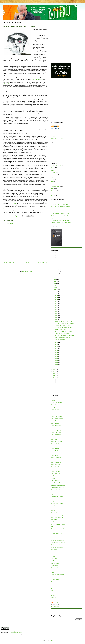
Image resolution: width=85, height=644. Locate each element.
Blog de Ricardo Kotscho (56, 467)
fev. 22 (57, 303)
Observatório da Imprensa (57, 533)
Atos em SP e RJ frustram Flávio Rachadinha (61, 209)
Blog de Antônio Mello (56, 409)
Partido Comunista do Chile (57, 545)
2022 (54, 261)
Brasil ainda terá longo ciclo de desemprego (64, 332)
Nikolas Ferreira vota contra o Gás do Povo (60, 216)
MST (52, 526)
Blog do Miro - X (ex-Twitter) (57, 139)
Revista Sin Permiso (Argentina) (58, 575)
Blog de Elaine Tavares (56, 421)
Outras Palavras (54, 538)
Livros (53, 179)
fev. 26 (57, 295)
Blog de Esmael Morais (56, 425)
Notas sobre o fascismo (60, 340)
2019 (54, 267)
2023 (54, 259)
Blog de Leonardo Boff (56, 435)
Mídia (52, 182)
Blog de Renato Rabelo (56, 462)
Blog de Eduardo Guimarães (57, 419)
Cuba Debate (54, 492)
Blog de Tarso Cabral (56, 471)
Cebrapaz (53, 478)
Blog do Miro (4, 631)
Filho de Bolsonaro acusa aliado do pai (63, 338)
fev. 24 (57, 299)
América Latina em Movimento (58, 403)
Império (53, 177)
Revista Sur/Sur (54, 577)
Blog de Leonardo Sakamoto (57, 437)
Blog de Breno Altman (56, 414)
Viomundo (53, 598)
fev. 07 (57, 354)
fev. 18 (57, 311)
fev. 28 (57, 291)
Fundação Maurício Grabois (57, 504)
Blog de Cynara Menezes (56, 416)
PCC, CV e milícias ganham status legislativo (64, 323)
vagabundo (40, 41)
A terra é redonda (55, 398)
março (55, 287)
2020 (54, 265)
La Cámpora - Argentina (56, 522)
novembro (56, 271)
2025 (54, 255)
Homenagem (54, 175)
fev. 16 (57, 316)
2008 (54, 390)
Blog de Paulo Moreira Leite (57, 460)
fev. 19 (57, 309)
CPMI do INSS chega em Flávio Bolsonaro (60, 220)
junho (55, 281)
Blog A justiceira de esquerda (57, 407)
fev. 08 (57, 352)
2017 (54, 372)
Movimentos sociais (55, 186)
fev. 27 (57, 293)
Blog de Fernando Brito (56, 428)
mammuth (42, 641)
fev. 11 (57, 346)
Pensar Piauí (54, 554)
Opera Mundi (54, 536)
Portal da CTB (54, 556)
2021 (54, 263)
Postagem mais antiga (42, 262)
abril (55, 285)
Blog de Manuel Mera (56, 448)
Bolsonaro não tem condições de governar (64, 327)
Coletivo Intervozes (55, 481)
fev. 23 (57, 301)
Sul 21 (53, 582)
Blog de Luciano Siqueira (57, 444)
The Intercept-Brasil (41, 31)
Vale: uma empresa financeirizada (62, 334)
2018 (54, 370)
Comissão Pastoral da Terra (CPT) (58, 483)
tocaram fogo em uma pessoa (37, 79)
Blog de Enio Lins (55, 423)
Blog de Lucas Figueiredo (57, 442)
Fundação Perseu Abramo (57, 506)
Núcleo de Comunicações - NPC (58, 529)
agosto (56, 277)
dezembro (56, 269)
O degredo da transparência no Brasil (63, 325)
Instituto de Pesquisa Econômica (58, 508)
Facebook (53, 136)
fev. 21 (57, 305)
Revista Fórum (54, 572)
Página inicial (26, 262)
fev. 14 (57, 320)
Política (53, 191)
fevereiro (56, 289)
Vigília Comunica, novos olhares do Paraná (60, 218)
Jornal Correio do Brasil (56, 513)
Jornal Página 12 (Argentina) (57, 517)
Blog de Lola (54, 439)
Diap (52, 494)
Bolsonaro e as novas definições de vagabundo (65, 336)
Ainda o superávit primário (61, 329)
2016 (54, 374)
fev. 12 (57, 344)
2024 (54, 257)
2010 (54, 386)
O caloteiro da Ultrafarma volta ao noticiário (60, 213)
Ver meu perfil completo (56, 606)
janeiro (56, 367)
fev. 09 (57, 350)
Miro (52, 184)
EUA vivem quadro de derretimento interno (60, 211)
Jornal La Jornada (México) (57, 515)
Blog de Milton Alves (56, 455)
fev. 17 (57, 313)
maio (55, 283)
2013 (54, 380)
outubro (56, 273)
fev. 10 (57, 348)
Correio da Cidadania (56, 490)
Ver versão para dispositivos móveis (26, 265)
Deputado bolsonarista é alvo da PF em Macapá (61, 223)
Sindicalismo (54, 193)
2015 (54, 376)
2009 (54, 388)
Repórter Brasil (54, 566)
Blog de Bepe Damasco (56, 412)
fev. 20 (57, 307)
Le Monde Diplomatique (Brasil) (58, 524)
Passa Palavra (54, 549)
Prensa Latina (54, 559)
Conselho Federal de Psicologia (58, 487)
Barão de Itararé (55, 405)
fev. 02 (57, 363)
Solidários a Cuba (55, 579)
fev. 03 (57, 360)
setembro (56, 275)
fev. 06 (57, 356)
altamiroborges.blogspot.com (16, 633)
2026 (54, 253)
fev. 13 (57, 342)
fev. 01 (57, 365)
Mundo (53, 189)
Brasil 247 (53, 476)
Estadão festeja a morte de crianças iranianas (60, 207)
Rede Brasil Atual (55, 563)
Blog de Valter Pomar (56, 474)
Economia (53, 172)
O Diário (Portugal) (55, 531)
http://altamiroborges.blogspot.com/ (36, 634)
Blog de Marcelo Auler (56, 451)
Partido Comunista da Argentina (58, 543)
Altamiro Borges (57, 603)
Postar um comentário (10, 223)
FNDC (53, 501)
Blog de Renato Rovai (56, 465)
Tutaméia (53, 586)
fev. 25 (57, 297)
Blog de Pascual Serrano (56, 458)
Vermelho (53, 595)
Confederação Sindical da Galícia (58, 485)
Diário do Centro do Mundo (57, 497)
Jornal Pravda (54, 520)
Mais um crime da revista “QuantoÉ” (59, 202)
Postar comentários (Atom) (27, 271)
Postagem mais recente (9, 262)
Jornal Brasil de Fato (56, 510)
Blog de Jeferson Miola (56, 432)
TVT (52, 588)
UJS (52, 591)
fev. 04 (57, 358)
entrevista (15, 204)
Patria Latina (54, 552)
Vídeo (52, 195)
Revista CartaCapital (56, 568)
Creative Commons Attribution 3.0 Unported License (35, 631)
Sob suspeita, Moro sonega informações (63, 321)
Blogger (52, 641)
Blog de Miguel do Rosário (57, 453)
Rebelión (53, 561)
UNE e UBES (54, 593)
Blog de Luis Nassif (55, 446)
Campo (53, 168)
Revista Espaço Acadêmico (57, 570)
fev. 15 (57, 318)
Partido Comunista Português (57, 547)
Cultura (53, 170)
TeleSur (53, 584)
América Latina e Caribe (56, 166)
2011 (54, 384)
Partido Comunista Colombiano (58, 540)
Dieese (53, 499)
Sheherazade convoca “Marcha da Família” (60, 204)
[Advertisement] (26, 243)
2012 (54, 382)
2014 (54, 378)
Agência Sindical (55, 400)
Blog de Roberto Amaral (56, 469)
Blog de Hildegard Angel (56, 430)
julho (55, 279)
